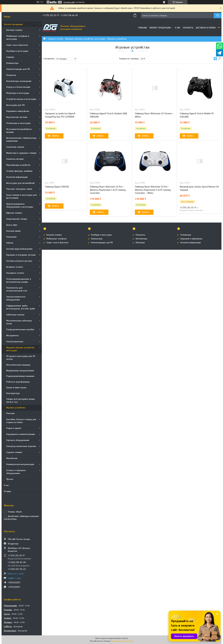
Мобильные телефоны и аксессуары (18, 38)
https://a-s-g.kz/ (16, 574)
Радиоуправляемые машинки (20, 376)
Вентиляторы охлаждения (19, 81)
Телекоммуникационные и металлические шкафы (19, 280)
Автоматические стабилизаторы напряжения (21, 139)
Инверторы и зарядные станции (21, 153)
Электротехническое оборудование (16, 298)
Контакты (188, 28)
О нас (6, 485)
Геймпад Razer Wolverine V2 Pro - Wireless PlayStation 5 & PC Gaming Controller (108, 190)
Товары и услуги (55, 39)
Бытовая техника (14, 30)
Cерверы (10, 57)
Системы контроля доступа (19, 261)
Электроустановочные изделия (21, 446)
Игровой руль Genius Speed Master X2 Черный (199, 188)
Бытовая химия (13, 231)
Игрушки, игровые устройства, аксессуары (20, 349)
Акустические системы (17, 117)
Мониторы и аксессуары (18, 93)
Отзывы (7, 491)
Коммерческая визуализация (20, 464)
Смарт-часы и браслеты (57, 243)
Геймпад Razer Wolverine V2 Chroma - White (154, 115)
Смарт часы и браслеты (17, 45)
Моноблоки (12, 458)
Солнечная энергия (15, 147)
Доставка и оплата (206, 28)
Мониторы (140, 243)
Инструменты (12, 336)
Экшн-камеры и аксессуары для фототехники (21, 196)
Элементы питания (15, 159)
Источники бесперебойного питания (19, 131)
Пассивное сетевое (15, 273)
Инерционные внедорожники (20, 371)
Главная (142, 28)
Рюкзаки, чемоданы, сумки (19, 189)
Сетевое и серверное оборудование (16, 472)
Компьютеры (12, 63)
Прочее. (10, 479)
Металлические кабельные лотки (19, 322)
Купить (55, 136)
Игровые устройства (16, 408)
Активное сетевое (15, 267)
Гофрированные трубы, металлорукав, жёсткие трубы (21, 307)
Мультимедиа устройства (18, 165)
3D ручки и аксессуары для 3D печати (21, 358)
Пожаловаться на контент (122, 641)
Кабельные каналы (15, 315)
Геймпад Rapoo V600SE (57, 187)
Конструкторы (13, 393)
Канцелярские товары (17, 219)
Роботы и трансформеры (18, 382)
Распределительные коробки (20, 329)
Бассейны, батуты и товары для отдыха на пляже (21, 421)
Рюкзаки (10, 413)
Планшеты (11, 75)
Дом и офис (12, 225)
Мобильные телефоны (57, 239)
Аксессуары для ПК (15, 105)
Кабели (10, 243)
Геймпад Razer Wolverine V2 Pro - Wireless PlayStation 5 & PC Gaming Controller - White (153, 190)
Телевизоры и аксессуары (18, 123)
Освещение (11, 237)
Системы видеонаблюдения (19, 249)
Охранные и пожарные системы (21, 255)
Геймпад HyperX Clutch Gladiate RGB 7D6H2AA (108, 115)
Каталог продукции (13, 24)
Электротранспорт (15, 342)
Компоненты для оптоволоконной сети (17, 289)
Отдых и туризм (14, 428)
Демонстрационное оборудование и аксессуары (20, 205)
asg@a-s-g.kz (14, 578)
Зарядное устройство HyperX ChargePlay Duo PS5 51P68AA (60, 115)
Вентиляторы (141, 239)
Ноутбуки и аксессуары (17, 51)
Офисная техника (14, 213)
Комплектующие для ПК (18, 69)
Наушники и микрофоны (18, 111)
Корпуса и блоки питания (18, 87)
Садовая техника (14, 452)
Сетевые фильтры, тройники (19, 171)
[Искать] (218, 16)
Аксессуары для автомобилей (20, 183)
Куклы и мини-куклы (16, 388)
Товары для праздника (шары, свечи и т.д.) (21, 400)
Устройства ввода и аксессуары (21, 99)
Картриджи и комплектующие (21, 434)
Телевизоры (186, 235)
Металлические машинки (18, 365)
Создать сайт (69, 2)
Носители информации (17, 177)
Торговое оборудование (18, 440)
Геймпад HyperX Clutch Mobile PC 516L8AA (197, 115)
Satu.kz (125, 638)
